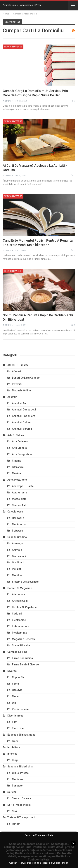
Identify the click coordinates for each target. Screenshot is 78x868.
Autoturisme (19, 493)
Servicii (12, 792)
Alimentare (19, 594)
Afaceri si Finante (18, 365)
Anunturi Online (21, 422)
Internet (12, 754)
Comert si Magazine (20, 588)
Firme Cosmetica (22, 658)
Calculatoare (15, 512)
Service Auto (20, 505)
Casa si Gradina (17, 537)
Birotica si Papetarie (24, 607)
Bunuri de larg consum (26, 378)
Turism (16, 824)
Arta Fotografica (22, 454)
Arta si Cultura (16, 435)
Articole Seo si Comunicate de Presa (22, 5)
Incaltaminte (19, 633)
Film (15, 722)
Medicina (18, 779)
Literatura (18, 467)
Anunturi (12, 397)
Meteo (16, 696)
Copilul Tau (19, 677)
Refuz (22, 863)
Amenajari (18, 543)
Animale (17, 550)
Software (17, 531)
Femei (16, 684)
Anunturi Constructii (24, 410)
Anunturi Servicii (22, 429)
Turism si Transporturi (21, 817)
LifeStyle (17, 690)
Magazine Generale (24, 639)
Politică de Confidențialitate (49, 858)
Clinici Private (20, 773)
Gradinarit (18, 562)
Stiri (14, 811)
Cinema (17, 461)
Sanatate (17, 786)
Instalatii (17, 569)
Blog (15, 760)
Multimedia (19, 524)
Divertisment (15, 716)
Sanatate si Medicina (20, 767)
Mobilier (17, 575)
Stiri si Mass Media (19, 805)
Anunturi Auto (20, 403)
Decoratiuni (19, 556)
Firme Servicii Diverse (25, 665)
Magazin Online (21, 390)
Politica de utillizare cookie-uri (35, 853)
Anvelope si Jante (23, 486)
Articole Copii (20, 601)
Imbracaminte (20, 626)
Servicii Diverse (13, 47)
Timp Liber (18, 728)
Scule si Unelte (21, 645)
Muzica (16, 473)
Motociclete (19, 499)
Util (14, 703)
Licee (15, 741)
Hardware (18, 518)
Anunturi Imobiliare (24, 416)
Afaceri (16, 371)
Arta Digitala (19, 448)
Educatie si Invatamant (21, 735)
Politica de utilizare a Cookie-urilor (48, 863)
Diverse (12, 671)
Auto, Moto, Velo (17, 480)
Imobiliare (14, 747)
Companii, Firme (17, 652)
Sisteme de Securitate (25, 582)
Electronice (19, 620)
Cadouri (17, 614)
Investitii (17, 384)
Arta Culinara (20, 441)
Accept (13, 863)
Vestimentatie (20, 709)
